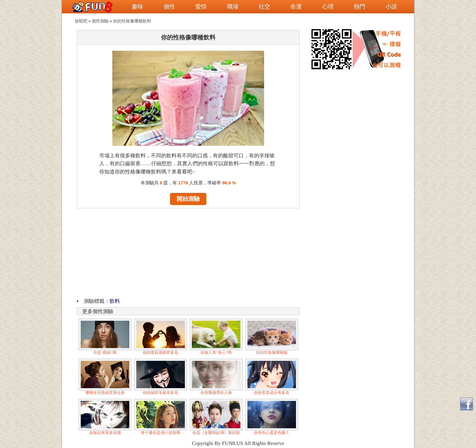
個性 (169, 7)
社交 (264, 7)
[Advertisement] (188, 252)
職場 (233, 7)
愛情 (201, 7)
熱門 (359, 7)
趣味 (138, 7)
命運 (296, 7)
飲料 (115, 301)
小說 (391, 7)
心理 (328, 7)
